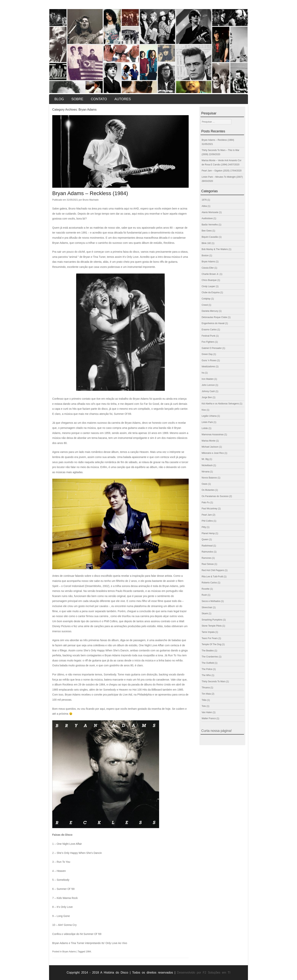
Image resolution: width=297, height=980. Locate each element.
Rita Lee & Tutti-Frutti (212, 577)
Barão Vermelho (210, 225)
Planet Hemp (208, 533)
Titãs (204, 700)
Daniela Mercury (210, 311)
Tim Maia (206, 694)
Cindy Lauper (208, 286)
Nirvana (205, 472)
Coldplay (206, 299)
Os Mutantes (208, 490)
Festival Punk (208, 336)
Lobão (205, 428)
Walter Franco (209, 718)
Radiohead (207, 546)
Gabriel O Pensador (212, 348)
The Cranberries (210, 657)
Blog (59, 99)
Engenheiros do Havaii (213, 323)
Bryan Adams (69, 952)
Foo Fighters (208, 342)
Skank (205, 613)
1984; (89, 952)
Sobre (77, 99)
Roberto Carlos (209, 583)
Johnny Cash (208, 391)
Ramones (206, 558)
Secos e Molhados (211, 601)
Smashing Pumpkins (212, 620)
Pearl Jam (207, 515)
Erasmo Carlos (209, 330)
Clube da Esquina (211, 292)
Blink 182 (206, 243)
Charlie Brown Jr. (210, 274)
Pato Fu (206, 503)
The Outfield (208, 663)
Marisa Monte (208, 441)
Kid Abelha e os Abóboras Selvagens (220, 404)
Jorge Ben (207, 397)
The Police (207, 669)
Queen (205, 539)
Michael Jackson (210, 447)
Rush (204, 595)
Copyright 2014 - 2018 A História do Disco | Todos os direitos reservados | (121, 973)
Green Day (207, 354)
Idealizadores (208, 367)
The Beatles (208, 651)
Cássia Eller (208, 268)
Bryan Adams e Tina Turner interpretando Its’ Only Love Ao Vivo (90, 943)
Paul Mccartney (209, 509)
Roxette (205, 589)
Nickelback (207, 465)
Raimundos (207, 552)
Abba (204, 206)
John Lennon (208, 385)
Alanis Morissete (210, 212)
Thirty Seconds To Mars (213, 681)
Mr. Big (205, 459)
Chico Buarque (209, 280)
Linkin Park (207, 422)
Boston (205, 256)
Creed (205, 305)
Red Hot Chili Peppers (213, 570)
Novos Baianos (209, 478)
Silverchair (207, 607)
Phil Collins (207, 521)
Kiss (204, 410)
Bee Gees (207, 231)
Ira (203, 373)
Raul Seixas (208, 564)
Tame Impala (208, 632)
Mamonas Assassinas (213, 435)
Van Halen (207, 712)
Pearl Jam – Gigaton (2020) (215, 171)
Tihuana (206, 688)
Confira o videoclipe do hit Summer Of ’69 (77, 934)
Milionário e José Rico (213, 453)
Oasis (204, 484)
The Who (206, 675)
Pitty (204, 527)
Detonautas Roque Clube (214, 317)
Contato (99, 99)
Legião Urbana (209, 416)
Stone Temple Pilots (212, 626)
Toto (204, 706)
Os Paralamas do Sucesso (215, 496)
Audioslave (207, 218)
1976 (204, 200)
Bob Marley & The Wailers (215, 249)
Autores (123, 99)
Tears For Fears (210, 638)
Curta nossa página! (216, 731)
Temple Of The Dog (211, 644)
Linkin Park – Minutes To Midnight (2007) (222, 177)
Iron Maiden (208, 379)
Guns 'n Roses (209, 360)
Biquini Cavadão (210, 237)
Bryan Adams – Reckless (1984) (90, 193)
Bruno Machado (91, 200)
